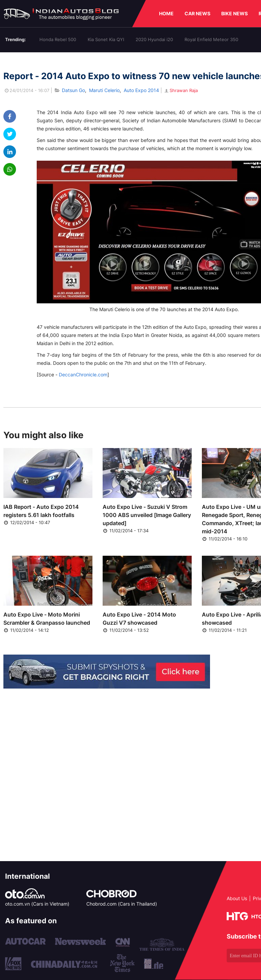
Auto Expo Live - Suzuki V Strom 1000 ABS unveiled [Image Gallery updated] (147, 515)
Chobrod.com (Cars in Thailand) (122, 904)
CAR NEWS (197, 13)
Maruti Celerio (104, 90)
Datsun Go (73, 90)
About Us (237, 898)
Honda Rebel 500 (58, 39)
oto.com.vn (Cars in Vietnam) (37, 904)
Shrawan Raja (181, 90)
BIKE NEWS (234, 13)
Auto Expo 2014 (141, 90)
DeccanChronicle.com (83, 375)
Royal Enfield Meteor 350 (211, 39)
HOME (166, 13)
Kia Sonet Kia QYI (106, 39)
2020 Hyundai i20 (154, 39)
